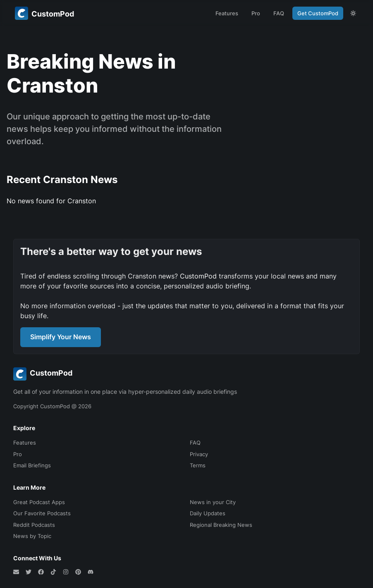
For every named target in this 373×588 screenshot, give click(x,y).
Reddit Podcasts (34, 525)
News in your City (213, 502)
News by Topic (32, 536)
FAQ (279, 13)
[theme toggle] (353, 13)
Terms (198, 465)
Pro (256, 13)
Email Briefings (32, 465)
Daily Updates (208, 513)
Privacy (199, 454)
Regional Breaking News (221, 525)
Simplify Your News (61, 337)
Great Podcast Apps (39, 502)
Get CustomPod (318, 13)
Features (227, 13)
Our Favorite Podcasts (42, 513)
